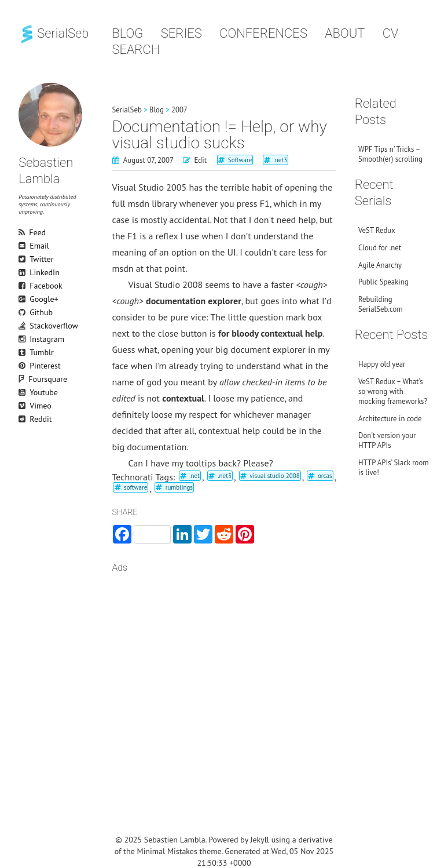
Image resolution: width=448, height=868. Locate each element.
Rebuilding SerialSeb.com (381, 304)
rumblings (179, 487)
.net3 (280, 160)
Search (136, 50)
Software (240, 160)
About (345, 33)
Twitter (24, 259)
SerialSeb (54, 33)
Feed (24, 232)
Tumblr (24, 352)
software (135, 487)
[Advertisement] (224, 673)
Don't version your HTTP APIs (387, 440)
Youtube (24, 392)
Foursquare (29, 379)
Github (24, 312)
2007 (179, 110)
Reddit (24, 419)
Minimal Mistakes (167, 851)
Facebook (24, 286)
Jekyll (260, 840)
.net (194, 476)
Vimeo (24, 406)
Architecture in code (390, 419)
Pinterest (24, 366)
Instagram (24, 339)
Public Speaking (383, 282)
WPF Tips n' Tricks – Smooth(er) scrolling (390, 154)
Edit (200, 160)
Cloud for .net (380, 248)
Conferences (263, 33)
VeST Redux (377, 230)
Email (24, 246)
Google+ (24, 299)
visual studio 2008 (274, 476)
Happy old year (382, 364)
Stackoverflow (24, 326)
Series (181, 33)
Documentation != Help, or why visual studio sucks (219, 135)
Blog (127, 33)
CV (391, 33)
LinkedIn (24, 272)
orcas (325, 476)
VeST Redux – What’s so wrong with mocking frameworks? (393, 391)
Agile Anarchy (380, 265)
